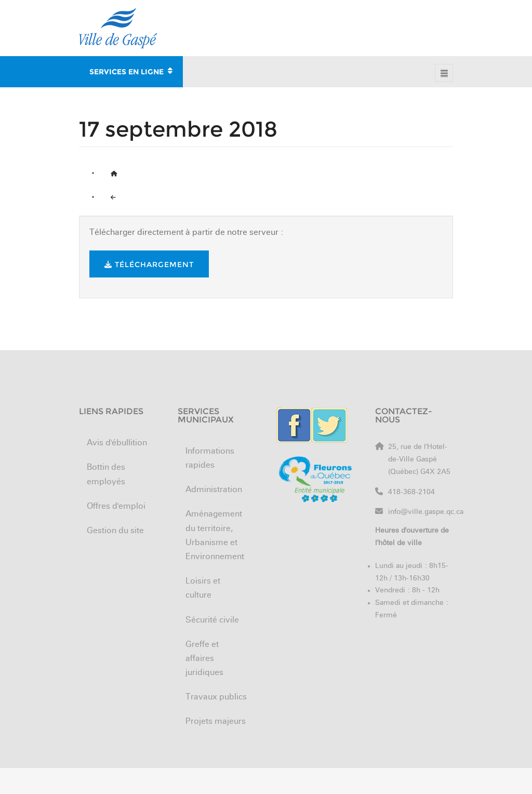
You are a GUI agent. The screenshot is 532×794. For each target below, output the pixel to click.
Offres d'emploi (335, 17)
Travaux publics (216, 697)
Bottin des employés (255, 17)
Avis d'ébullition (117, 443)
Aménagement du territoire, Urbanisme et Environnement (215, 536)
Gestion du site (115, 531)
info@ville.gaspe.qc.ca (426, 512)
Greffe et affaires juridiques (204, 659)
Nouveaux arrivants (413, 17)
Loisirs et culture (203, 588)
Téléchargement (149, 264)
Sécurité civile (212, 620)
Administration (214, 490)
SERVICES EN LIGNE (131, 70)
